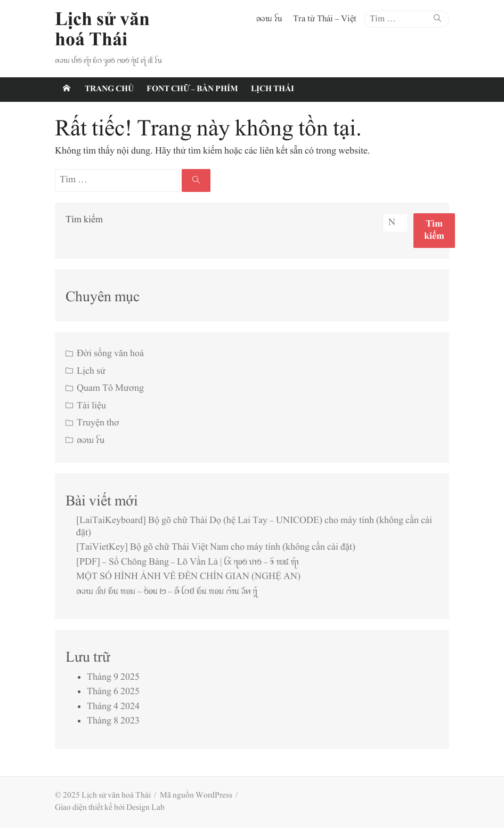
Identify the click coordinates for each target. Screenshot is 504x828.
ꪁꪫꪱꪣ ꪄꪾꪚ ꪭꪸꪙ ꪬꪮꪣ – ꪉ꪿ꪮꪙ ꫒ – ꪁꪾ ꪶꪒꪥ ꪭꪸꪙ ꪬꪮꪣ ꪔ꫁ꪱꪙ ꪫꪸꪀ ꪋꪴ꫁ (167, 592)
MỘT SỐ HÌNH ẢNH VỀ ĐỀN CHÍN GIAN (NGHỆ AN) (188, 577)
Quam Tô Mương (110, 389)
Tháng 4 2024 (113, 707)
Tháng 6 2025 (113, 692)
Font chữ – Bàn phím (192, 89)
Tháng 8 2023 (113, 721)
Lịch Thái (273, 89)
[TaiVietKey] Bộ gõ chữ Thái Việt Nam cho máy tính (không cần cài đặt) (216, 548)
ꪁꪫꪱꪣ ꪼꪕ (269, 19)
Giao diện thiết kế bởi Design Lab (110, 808)
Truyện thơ (98, 423)
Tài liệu (91, 406)
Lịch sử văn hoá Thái (102, 31)
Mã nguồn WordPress (196, 796)
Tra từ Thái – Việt (325, 19)
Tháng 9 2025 (113, 678)
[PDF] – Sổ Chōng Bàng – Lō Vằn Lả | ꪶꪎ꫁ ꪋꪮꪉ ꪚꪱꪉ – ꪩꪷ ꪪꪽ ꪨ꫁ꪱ (188, 562)
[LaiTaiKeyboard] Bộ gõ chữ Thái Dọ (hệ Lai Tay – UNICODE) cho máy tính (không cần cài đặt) (254, 527)
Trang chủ (109, 89)
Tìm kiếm (84, 220)
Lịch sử (91, 372)
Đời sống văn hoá (110, 354)
